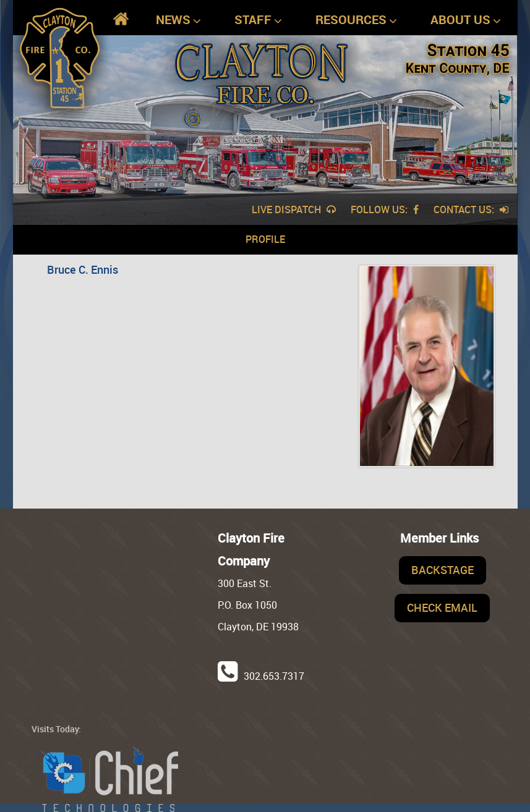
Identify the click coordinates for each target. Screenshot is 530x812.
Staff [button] (258, 20)
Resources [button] (356, 20)
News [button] (178, 20)
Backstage (442, 570)
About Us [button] (466, 20)
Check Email (442, 607)
